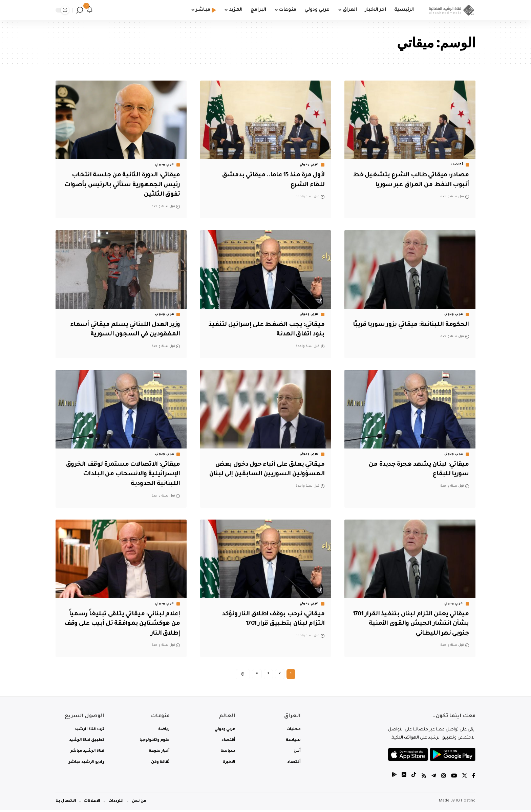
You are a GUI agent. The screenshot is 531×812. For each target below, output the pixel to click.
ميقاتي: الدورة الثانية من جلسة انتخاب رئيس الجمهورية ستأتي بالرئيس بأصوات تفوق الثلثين (123, 185)
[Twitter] (464, 778)
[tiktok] (413, 778)
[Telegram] (433, 778)
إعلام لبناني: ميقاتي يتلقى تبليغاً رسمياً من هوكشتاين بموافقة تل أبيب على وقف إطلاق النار (123, 624)
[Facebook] (474, 778)
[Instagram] (443, 778)
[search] (80, 10)
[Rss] (423, 778)
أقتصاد (457, 165)
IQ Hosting (466, 803)
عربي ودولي (309, 165)
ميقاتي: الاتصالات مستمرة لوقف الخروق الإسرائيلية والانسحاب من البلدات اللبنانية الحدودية (129, 474)
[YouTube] (453, 778)
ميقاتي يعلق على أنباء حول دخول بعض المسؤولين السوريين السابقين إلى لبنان (267, 474)
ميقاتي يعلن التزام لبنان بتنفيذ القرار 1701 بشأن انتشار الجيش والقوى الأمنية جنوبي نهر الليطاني (416, 624)
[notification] (90, 10)
